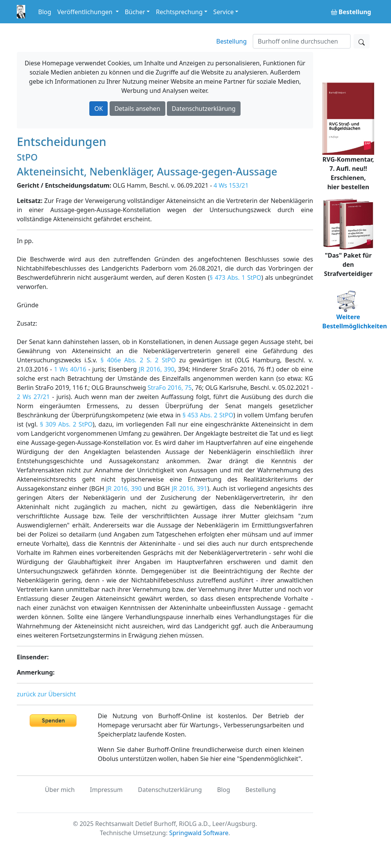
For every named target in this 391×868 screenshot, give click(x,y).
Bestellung (231, 41)
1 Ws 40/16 (70, 369)
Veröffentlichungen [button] (86, 12)
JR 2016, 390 (157, 369)
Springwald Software (199, 833)
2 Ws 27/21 (33, 397)
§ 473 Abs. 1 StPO (235, 277)
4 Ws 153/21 (231, 185)
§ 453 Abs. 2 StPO (208, 415)
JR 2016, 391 (190, 488)
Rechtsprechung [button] (179, 12)
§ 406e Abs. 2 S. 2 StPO (138, 360)
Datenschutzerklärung (204, 109)
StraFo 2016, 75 (170, 388)
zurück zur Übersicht (46, 694)
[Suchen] (302, 41)
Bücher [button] (135, 12)
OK (99, 109)
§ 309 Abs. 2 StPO (66, 424)
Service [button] (224, 12)
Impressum (107, 790)
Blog (45, 12)
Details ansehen (137, 109)
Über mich (60, 790)
